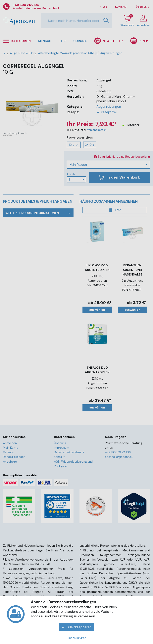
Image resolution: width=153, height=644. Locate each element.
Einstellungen (76, 638)
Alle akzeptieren (76, 627)
